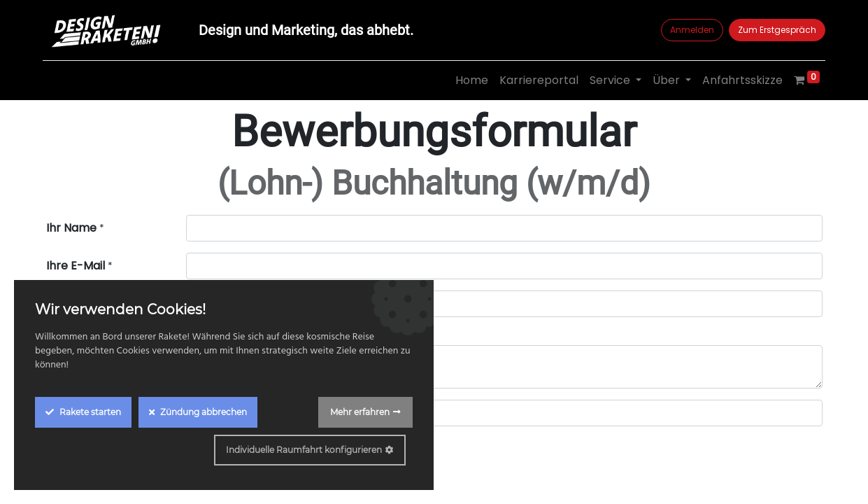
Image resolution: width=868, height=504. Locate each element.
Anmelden (689, 30)
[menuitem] (469, 80)
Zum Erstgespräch (774, 30)
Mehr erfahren (360, 412)
